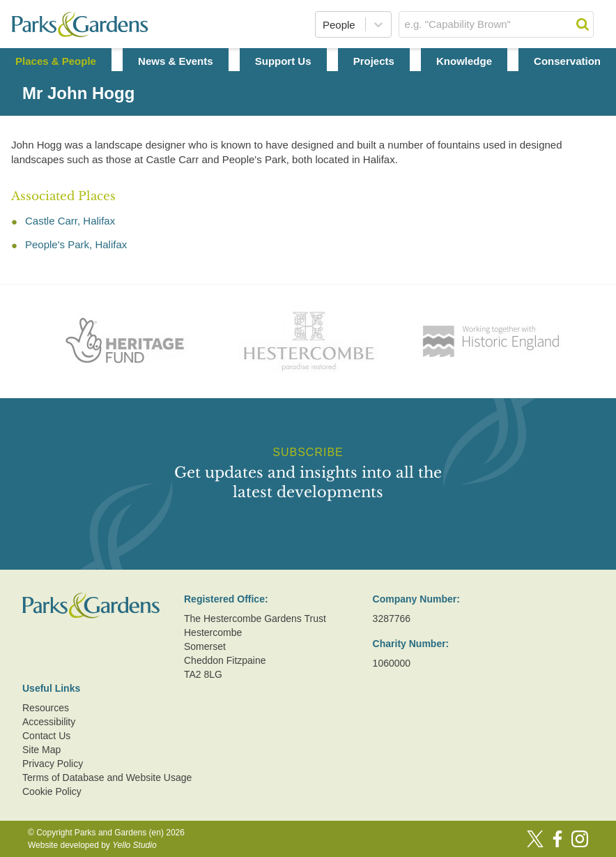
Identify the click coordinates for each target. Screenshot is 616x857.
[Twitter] (535, 839)
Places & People (56, 61)
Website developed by (92, 845)
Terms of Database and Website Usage (107, 778)
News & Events (176, 61)
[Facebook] (557, 839)
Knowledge (464, 61)
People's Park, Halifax (76, 244)
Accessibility (49, 722)
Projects (374, 61)
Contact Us (46, 736)
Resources (46, 708)
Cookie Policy (52, 791)
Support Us (283, 61)
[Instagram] (580, 839)
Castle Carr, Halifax (70, 221)
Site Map (41, 750)
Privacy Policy (53, 764)
